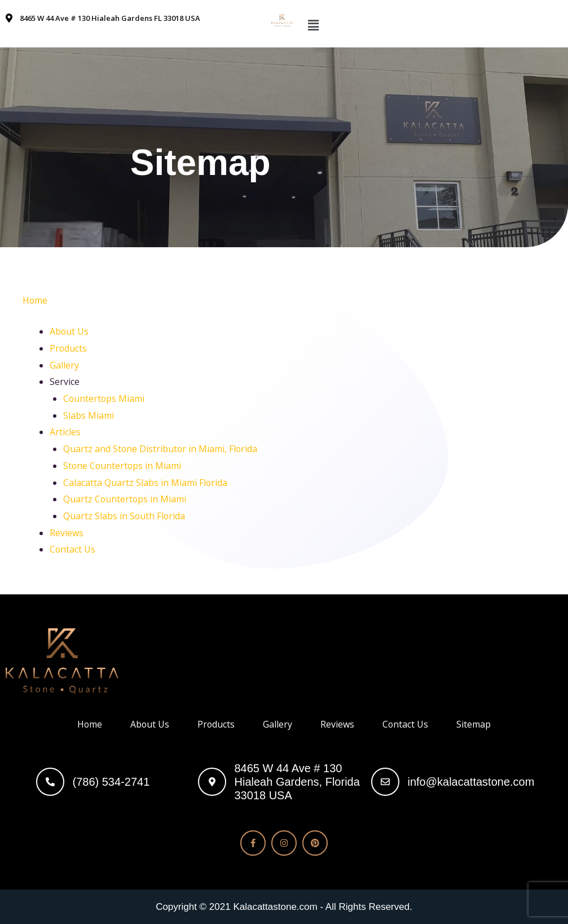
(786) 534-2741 (111, 782)
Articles (65, 432)
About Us (69, 331)
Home (35, 300)
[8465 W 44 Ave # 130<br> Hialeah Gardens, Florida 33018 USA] (212, 782)
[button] (313, 25)
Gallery (64, 365)
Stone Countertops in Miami (123, 466)
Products (69, 348)
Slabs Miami (89, 415)
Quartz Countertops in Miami (125, 499)
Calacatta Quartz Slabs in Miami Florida (146, 483)
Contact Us (73, 549)
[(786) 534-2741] (50, 782)
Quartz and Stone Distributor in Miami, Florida (161, 449)
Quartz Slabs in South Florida (125, 516)
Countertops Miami (104, 398)
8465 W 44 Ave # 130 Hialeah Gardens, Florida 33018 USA (297, 782)
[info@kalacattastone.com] (385, 782)
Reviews (67, 533)
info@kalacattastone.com (471, 782)
